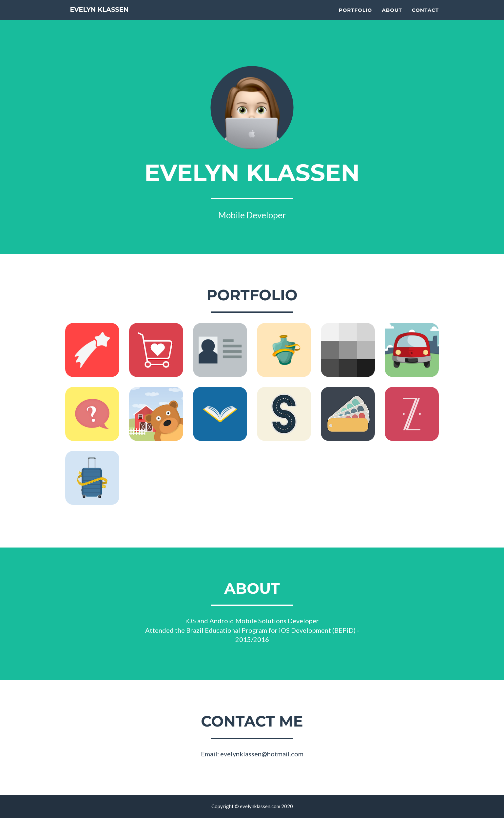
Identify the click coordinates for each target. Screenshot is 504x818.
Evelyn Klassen (111, 20)
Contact (425, 18)
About (392, 18)
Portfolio (356, 18)
